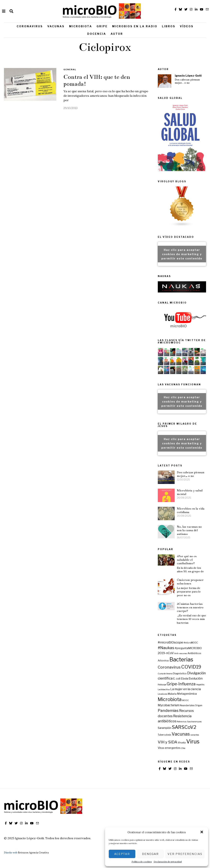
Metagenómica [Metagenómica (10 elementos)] (187, 694)
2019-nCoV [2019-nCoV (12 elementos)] (166, 653)
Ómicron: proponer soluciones (190, 582)
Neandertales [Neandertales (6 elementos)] (187, 705)
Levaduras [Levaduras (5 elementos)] (163, 694)
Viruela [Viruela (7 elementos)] (182, 743)
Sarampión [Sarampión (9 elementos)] (165, 728)
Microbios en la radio (135, 26)
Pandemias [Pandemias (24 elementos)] (168, 710)
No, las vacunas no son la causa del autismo (189, 530)
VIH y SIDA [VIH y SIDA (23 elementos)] (168, 742)
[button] (202, 832)
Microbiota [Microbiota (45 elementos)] (170, 699)
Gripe (102, 26)
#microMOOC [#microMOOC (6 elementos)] (191, 643)
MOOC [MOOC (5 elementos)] (185, 700)
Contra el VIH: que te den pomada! (97, 80)
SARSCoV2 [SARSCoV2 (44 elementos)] (184, 727)
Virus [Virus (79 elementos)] (193, 741)
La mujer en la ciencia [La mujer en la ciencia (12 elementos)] (186, 689)
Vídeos (187, 26)
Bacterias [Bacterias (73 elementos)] (181, 659)
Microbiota (81, 26)
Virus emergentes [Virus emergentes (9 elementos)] (169, 748)
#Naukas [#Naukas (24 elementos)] (166, 648)
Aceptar (122, 854)
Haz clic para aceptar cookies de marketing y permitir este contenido (182, 254)
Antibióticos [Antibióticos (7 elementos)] (194, 653)
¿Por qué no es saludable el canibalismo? (187, 560)
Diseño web (11, 853)
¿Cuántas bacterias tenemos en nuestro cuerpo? (190, 607)
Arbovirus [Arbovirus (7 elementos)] (163, 661)
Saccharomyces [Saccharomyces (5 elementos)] (194, 722)
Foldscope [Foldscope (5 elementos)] (162, 685)
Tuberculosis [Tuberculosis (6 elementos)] (164, 735)
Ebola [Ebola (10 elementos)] (184, 679)
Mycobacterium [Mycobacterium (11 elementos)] (169, 705)
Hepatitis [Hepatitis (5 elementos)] (200, 685)
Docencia (97, 34)
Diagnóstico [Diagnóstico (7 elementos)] (180, 673)
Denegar (150, 854)
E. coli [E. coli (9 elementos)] (177, 679)
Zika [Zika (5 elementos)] (183, 748)
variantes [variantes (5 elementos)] (195, 735)
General (70, 69)
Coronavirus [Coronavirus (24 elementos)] (169, 667)
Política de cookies (142, 862)
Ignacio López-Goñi (188, 76)
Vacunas (56, 26)
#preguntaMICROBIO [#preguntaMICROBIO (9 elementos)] (188, 648)
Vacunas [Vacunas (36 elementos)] (181, 734)
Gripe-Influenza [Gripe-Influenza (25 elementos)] (181, 684)
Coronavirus (30, 26)
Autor (117, 34)
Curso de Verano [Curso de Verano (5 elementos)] (165, 674)
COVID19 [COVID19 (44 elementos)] (191, 667)
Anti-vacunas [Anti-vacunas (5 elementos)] (181, 653)
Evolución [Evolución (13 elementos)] (196, 678)
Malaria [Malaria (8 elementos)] (172, 694)
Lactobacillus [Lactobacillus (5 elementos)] (164, 690)
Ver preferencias (185, 854)
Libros (169, 26)
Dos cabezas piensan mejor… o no (187, 81)
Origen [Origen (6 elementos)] (199, 705)
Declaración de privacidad (168, 862)
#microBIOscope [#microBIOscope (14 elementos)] (170, 642)
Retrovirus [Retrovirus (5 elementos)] (182, 722)
